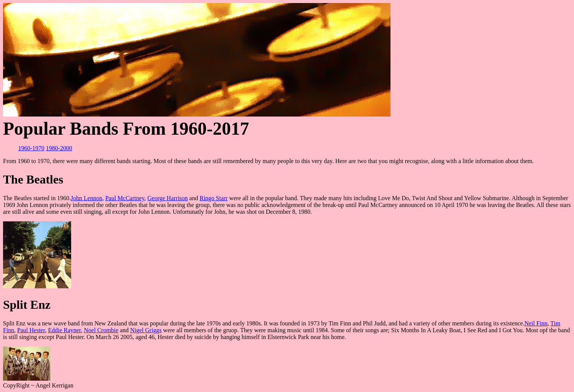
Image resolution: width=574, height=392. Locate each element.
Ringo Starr (213, 198)
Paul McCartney (125, 198)
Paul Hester (31, 330)
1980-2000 (59, 148)
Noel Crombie (101, 330)
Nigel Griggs (146, 330)
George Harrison (168, 198)
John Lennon (86, 198)
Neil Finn (536, 323)
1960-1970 (31, 148)
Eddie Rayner (65, 330)
